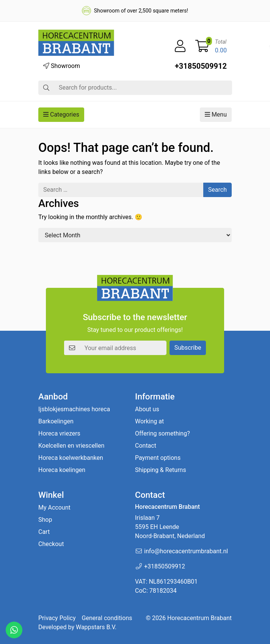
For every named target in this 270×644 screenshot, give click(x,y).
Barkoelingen (56, 421)
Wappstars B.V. (96, 627)
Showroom (62, 66)
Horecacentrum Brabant (199, 618)
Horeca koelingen (62, 470)
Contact (146, 446)
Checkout (51, 544)
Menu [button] (216, 114)
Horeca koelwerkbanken (71, 458)
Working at (149, 421)
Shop (45, 520)
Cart (44, 532)
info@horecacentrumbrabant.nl (186, 551)
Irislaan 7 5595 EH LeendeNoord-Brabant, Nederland (170, 527)
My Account (54, 507)
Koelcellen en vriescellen (71, 446)
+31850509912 (201, 66)
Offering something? (162, 433)
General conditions (107, 618)
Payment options (158, 458)
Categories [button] (61, 114)
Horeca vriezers (59, 433)
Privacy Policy (57, 618)
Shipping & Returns (161, 470)
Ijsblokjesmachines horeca (74, 409)
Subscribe (188, 348)
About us (147, 409)
